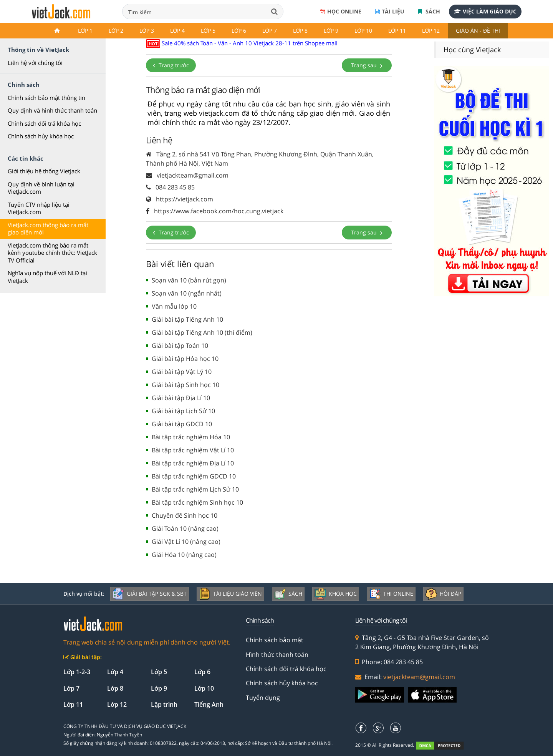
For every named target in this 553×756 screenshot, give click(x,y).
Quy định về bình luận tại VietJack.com (41, 188)
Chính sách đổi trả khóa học (44, 123)
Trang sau (367, 65)
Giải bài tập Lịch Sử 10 (183, 411)
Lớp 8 (300, 31)
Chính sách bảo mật (275, 640)
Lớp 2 (116, 31)
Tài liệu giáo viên (230, 594)
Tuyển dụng (263, 698)
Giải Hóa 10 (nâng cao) (184, 555)
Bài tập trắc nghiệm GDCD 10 (194, 476)
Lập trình (164, 704)
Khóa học (336, 594)
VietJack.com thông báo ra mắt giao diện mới (48, 229)
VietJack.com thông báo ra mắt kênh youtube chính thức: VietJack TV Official (52, 253)
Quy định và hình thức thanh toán (52, 110)
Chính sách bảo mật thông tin (46, 98)
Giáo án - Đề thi (478, 31)
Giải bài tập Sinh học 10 (185, 385)
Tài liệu (390, 11)
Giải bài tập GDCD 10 (182, 424)
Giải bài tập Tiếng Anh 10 (187, 319)
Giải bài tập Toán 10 (180, 346)
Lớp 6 (239, 31)
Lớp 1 (85, 31)
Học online (341, 11)
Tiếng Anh (209, 704)
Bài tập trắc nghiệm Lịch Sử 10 (195, 489)
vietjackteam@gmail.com (419, 677)
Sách (429, 11)
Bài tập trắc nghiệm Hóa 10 (191, 437)
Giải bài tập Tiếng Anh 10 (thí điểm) (202, 332)
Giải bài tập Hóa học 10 (185, 359)
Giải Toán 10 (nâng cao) (185, 528)
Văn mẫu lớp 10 (174, 306)
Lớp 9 (331, 31)
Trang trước (171, 65)
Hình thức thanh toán (277, 655)
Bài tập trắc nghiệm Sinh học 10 (197, 502)
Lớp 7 (270, 31)
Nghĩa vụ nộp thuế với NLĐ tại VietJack (47, 277)
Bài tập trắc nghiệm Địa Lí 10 (193, 463)
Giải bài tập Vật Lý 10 (182, 372)
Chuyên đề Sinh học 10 (185, 515)
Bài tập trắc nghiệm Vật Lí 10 (193, 450)
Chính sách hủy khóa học (41, 136)
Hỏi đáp (443, 594)
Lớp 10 (363, 31)
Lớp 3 (147, 31)
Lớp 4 (177, 31)
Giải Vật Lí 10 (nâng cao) (186, 542)
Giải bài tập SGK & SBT (150, 594)
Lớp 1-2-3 (77, 672)
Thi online (391, 594)
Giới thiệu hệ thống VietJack (44, 171)
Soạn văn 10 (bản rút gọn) (189, 280)
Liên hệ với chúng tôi (35, 63)
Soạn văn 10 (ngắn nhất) (187, 293)
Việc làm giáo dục (485, 11)
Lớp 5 (208, 31)
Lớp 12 (431, 31)
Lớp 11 (397, 31)
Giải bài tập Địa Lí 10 (181, 398)
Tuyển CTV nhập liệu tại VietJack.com (39, 208)
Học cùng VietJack (472, 50)
